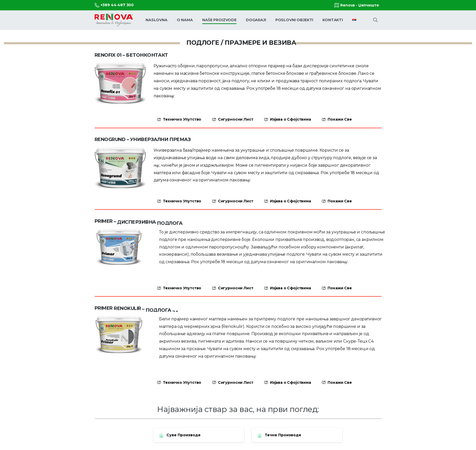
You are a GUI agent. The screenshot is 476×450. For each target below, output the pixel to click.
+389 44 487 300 (114, 5)
